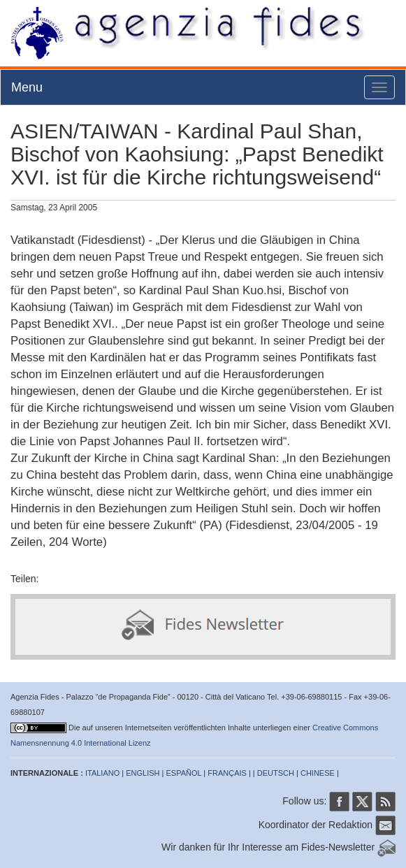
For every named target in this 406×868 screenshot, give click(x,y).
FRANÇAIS (227, 773)
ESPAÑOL (184, 773)
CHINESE (318, 773)
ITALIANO (102, 773)
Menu (27, 87)
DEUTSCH (276, 773)
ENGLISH (143, 773)
